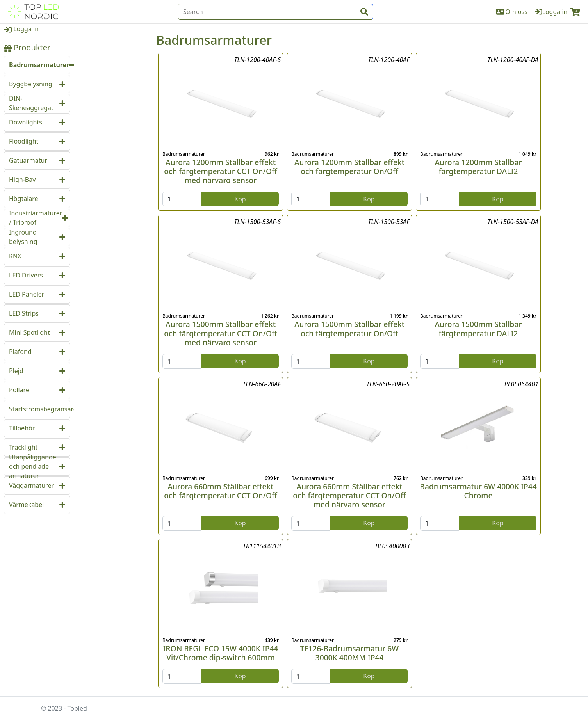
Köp (240, 199)
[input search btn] (364, 12)
